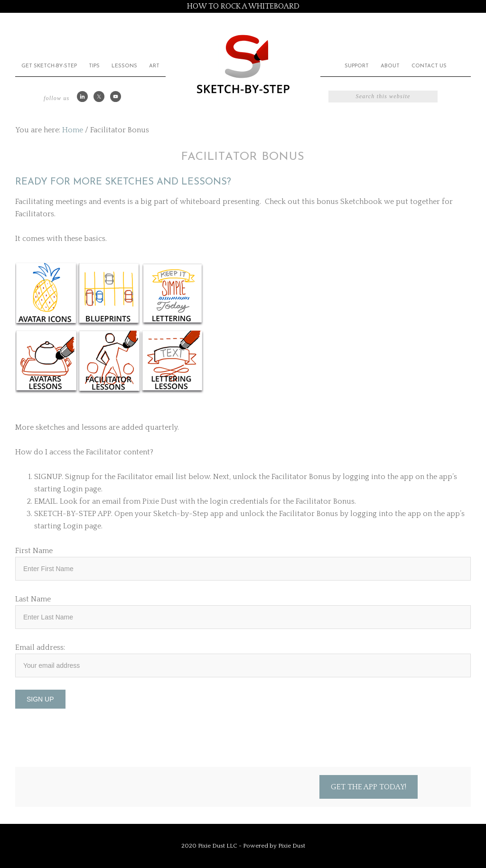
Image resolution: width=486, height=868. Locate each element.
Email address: (40, 647)
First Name (34, 551)
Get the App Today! (369, 787)
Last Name (33, 599)
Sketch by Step (243, 63)
